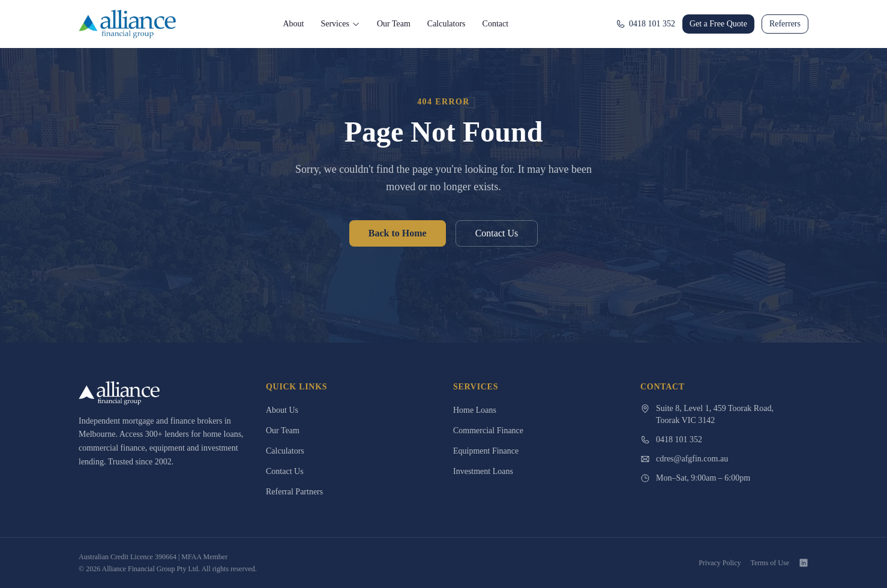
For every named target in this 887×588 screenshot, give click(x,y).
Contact (496, 24)
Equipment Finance (486, 451)
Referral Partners (294, 492)
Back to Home (398, 233)
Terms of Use (770, 563)
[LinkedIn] (804, 563)
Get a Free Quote (718, 24)
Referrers (785, 24)
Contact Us (497, 233)
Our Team (394, 24)
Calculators (447, 24)
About (293, 24)
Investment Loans (483, 471)
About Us (282, 410)
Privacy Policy (720, 563)
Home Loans (475, 410)
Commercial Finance (488, 430)
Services (340, 24)
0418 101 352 (645, 24)
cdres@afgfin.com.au (684, 459)
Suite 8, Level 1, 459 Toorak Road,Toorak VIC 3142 (707, 414)
